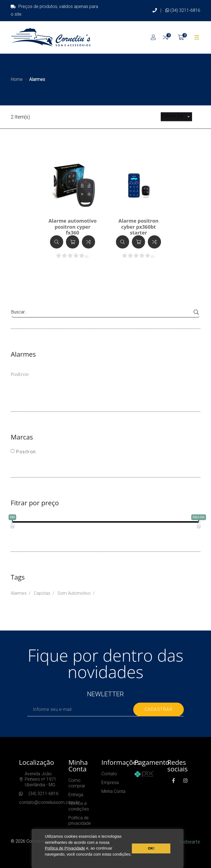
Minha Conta (113, 791)
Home (17, 79)
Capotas (42, 593)
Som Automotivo (74, 593)
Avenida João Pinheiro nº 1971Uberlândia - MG (41, 779)
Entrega (76, 795)
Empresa (110, 783)
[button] (46, 861)
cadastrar (159, 709)
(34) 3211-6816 (183, 10)
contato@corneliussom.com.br (49, 802)
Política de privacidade (80, 821)
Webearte (190, 842)
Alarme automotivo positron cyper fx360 (72, 227)
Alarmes (19, 593)
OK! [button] (151, 848)
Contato (109, 774)
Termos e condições (79, 806)
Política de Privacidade (65, 848)
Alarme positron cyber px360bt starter (138, 227)
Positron (20, 374)
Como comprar (77, 783)
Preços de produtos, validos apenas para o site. (54, 10)
